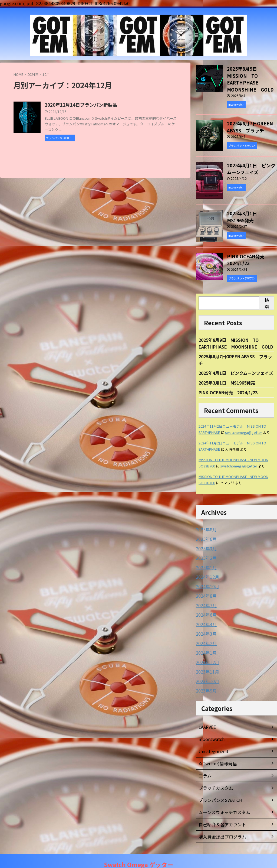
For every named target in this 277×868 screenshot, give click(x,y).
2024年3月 (205, 622)
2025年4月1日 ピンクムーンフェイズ (236, 363)
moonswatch (211, 725)
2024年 (33, 74)
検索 (267, 292)
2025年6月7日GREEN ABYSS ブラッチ (246, 117)
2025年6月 (205, 530)
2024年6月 (205, 603)
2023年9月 (205, 677)
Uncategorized (212, 737)
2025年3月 (205, 539)
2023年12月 (206, 649)
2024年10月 (206, 576)
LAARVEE (207, 713)
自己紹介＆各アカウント (219, 811)
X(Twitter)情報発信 (215, 750)
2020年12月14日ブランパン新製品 (105, 105)
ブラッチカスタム (214, 774)
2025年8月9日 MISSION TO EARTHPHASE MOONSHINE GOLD (251, 74)
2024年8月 (205, 585)
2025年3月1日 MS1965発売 (252, 204)
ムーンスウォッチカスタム (221, 798)
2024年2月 (205, 631)
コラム (204, 762)
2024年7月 (205, 594)
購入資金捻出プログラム (219, 823)
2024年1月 (205, 640)
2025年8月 (205, 521)
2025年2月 (205, 548)
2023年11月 (206, 659)
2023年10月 (206, 668)
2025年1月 (205, 557)
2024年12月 (206, 567)
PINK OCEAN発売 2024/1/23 (244, 249)
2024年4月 (205, 613)
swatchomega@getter (244, 423)
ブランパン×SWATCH (218, 786)
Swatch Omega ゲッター (138, 857)
